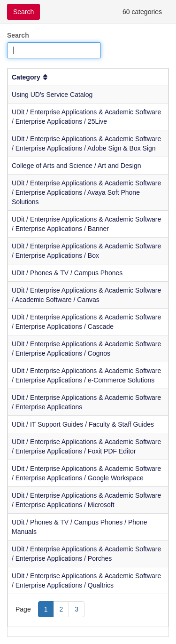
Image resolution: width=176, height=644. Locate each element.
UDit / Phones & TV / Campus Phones (67, 273)
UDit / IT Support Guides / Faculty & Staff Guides (83, 424)
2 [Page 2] (61, 609)
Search (18, 35)
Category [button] (31, 77)
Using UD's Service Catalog (52, 95)
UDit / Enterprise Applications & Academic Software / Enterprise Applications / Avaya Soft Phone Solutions (86, 192)
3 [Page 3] (77, 609)
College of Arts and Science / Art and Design (77, 166)
